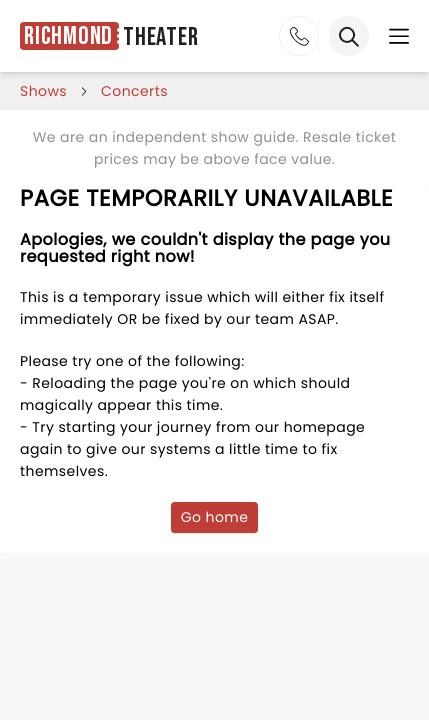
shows (43, 91)
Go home (215, 517)
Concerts (134, 91)
